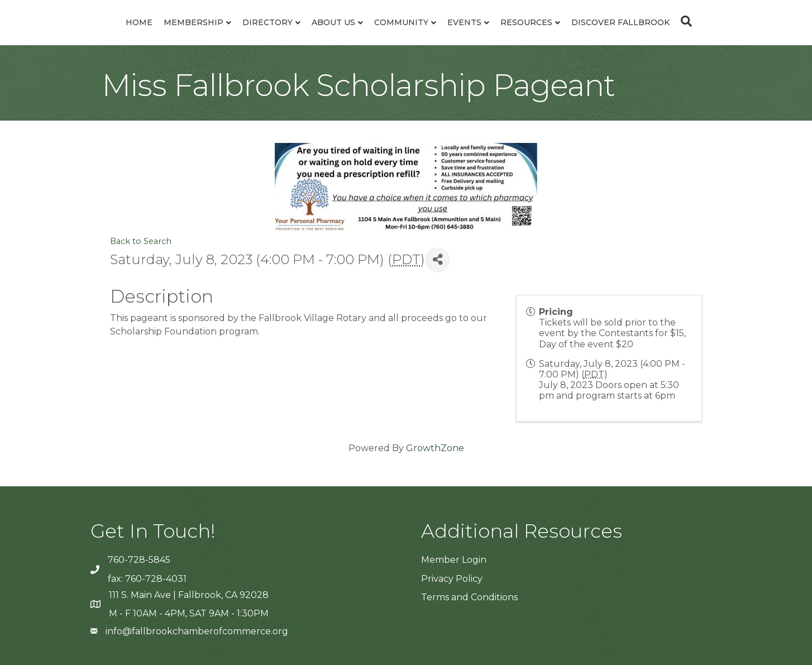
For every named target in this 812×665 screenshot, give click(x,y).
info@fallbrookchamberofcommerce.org (197, 631)
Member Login (454, 560)
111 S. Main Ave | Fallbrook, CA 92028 (189, 595)
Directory (268, 22)
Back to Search (141, 241)
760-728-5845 (139, 560)
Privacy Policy (452, 579)
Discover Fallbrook (620, 22)
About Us (333, 22)
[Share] (438, 260)
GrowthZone (435, 448)
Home (139, 22)
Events (464, 22)
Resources (526, 22)
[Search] (684, 21)
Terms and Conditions (469, 597)
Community (401, 22)
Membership (194, 22)
